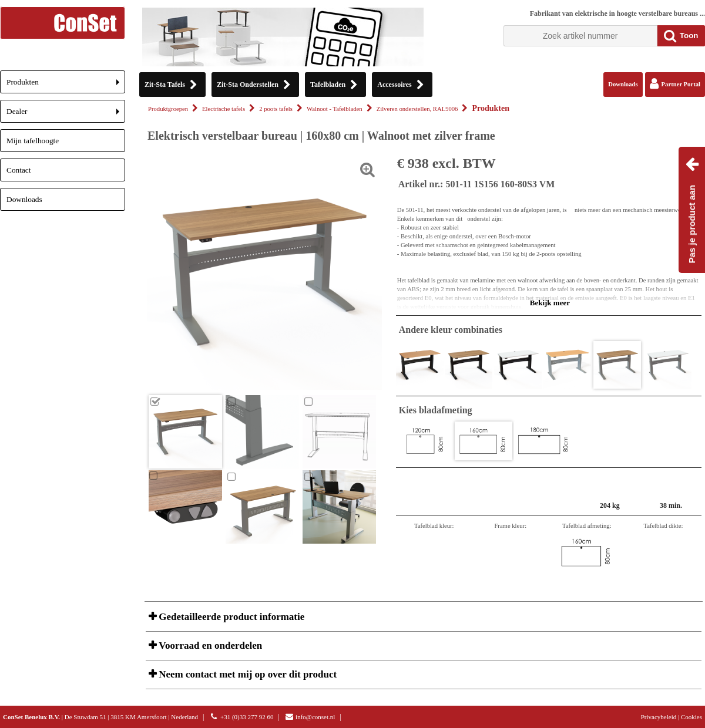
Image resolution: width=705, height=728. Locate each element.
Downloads (24, 199)
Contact (19, 170)
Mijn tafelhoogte (33, 141)
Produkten (66, 85)
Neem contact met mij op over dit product (246, 674)
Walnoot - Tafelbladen (335, 109)
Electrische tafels (224, 109)
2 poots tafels (276, 109)
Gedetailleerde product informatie (230, 617)
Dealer (66, 115)
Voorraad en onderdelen (209, 646)
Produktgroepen (168, 109)
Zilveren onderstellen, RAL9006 (417, 109)
